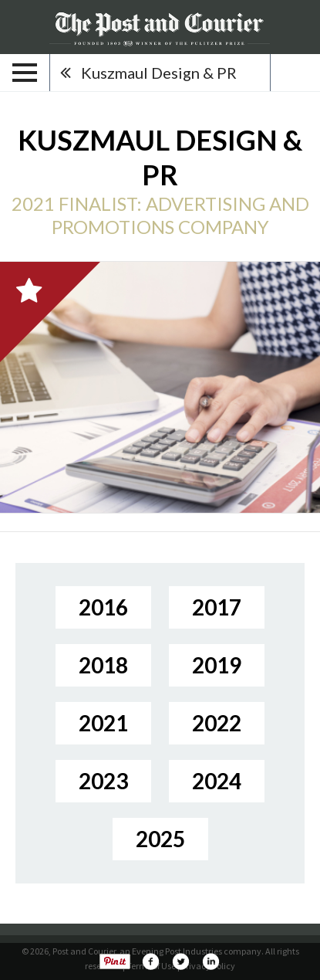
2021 (103, 723)
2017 (217, 607)
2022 (217, 723)
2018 (103, 665)
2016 (103, 607)
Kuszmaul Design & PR (159, 73)
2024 (217, 781)
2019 (217, 665)
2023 (103, 781)
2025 (160, 839)
